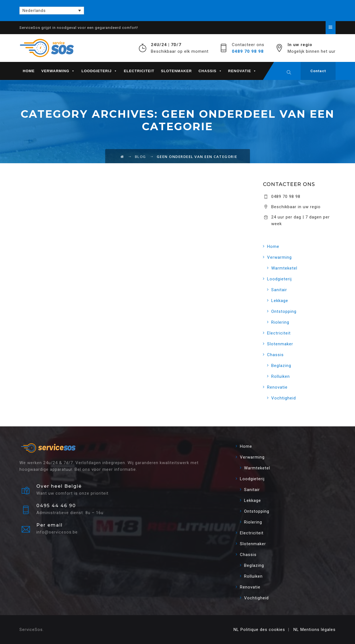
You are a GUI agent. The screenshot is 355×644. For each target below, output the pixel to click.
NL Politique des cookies (259, 630)
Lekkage (280, 301)
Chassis (210, 71)
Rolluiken (281, 376)
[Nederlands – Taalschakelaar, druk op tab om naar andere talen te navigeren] (52, 11)
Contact (318, 71)
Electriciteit (139, 71)
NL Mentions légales (315, 630)
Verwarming (58, 71)
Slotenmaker (176, 71)
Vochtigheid (284, 398)
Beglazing (281, 366)
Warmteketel (284, 268)
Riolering (280, 322)
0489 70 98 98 (248, 51)
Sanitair (279, 290)
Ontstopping (284, 311)
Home (29, 71)
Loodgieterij (99, 71)
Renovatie (243, 71)
